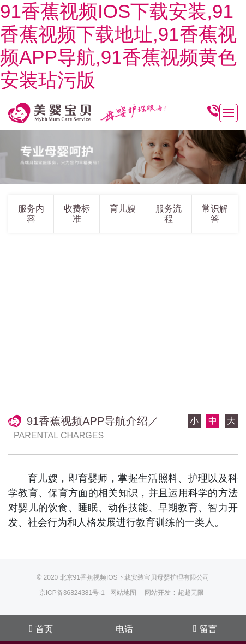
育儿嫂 (123, 209)
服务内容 (31, 214)
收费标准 (77, 214)
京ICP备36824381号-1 (72, 593)
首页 (41, 629)
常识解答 (215, 214)
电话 (124, 629)
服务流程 (169, 214)
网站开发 (158, 593)
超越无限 (191, 593)
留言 (205, 629)
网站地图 (123, 593)
